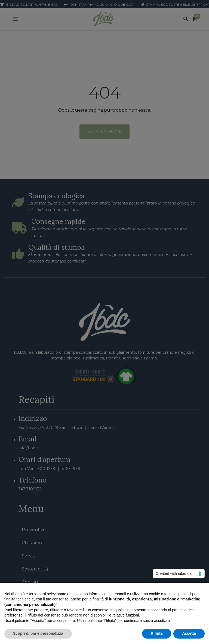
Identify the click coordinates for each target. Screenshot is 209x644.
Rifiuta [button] (157, 633)
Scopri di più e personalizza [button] (38, 633)
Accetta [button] (189, 633)
